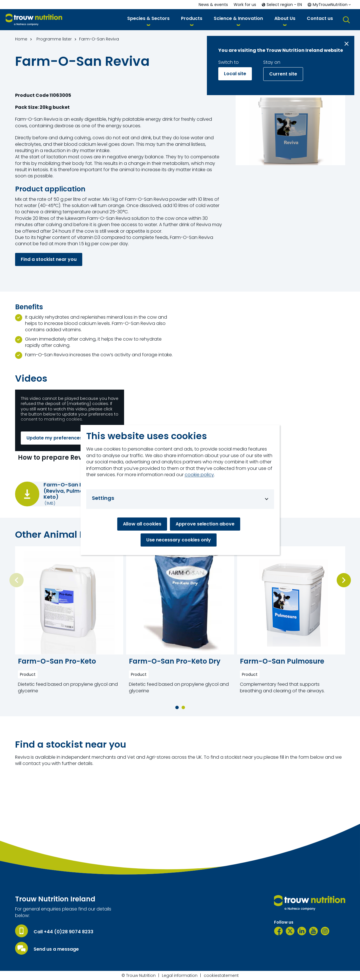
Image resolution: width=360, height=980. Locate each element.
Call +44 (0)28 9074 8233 (63, 932)
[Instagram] (325, 931)
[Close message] (346, 44)
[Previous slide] (17, 580)
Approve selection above (205, 524)
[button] (148, 20)
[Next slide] (344, 580)
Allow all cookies (142, 524)
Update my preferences (54, 438)
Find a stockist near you (49, 259)
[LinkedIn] (302, 931)
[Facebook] (278, 931)
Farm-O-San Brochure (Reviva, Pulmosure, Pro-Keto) (76, 491)
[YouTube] (313, 931)
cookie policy (199, 475)
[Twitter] (290, 931)
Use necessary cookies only (179, 540)
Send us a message (56, 949)
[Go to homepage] (34, 20)
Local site (235, 74)
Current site (283, 74)
